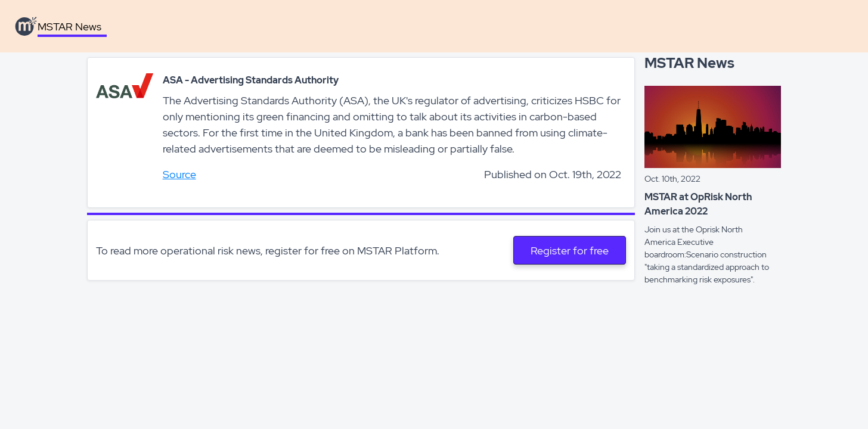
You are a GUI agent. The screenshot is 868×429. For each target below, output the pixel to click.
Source (179, 174)
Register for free (570, 251)
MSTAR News (69, 27)
